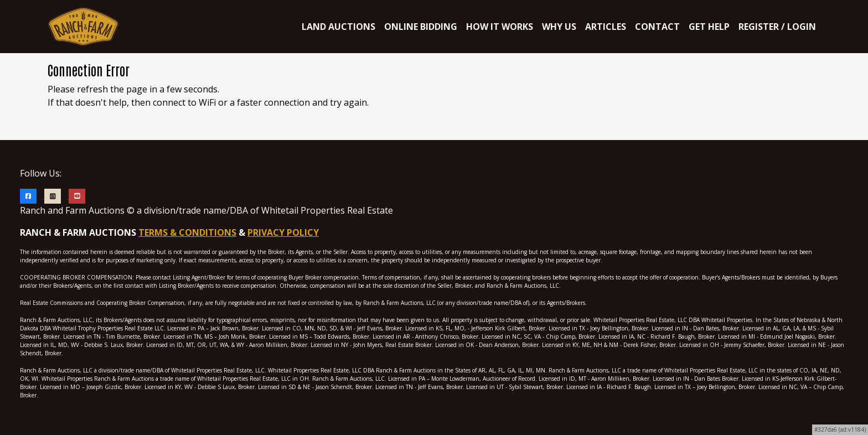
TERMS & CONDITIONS (187, 232)
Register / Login (777, 27)
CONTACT (657, 27)
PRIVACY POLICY (283, 232)
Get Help (709, 27)
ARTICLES (606, 27)
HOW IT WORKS (500, 27)
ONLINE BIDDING (421, 27)
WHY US (559, 27)
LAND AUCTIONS (339, 27)
